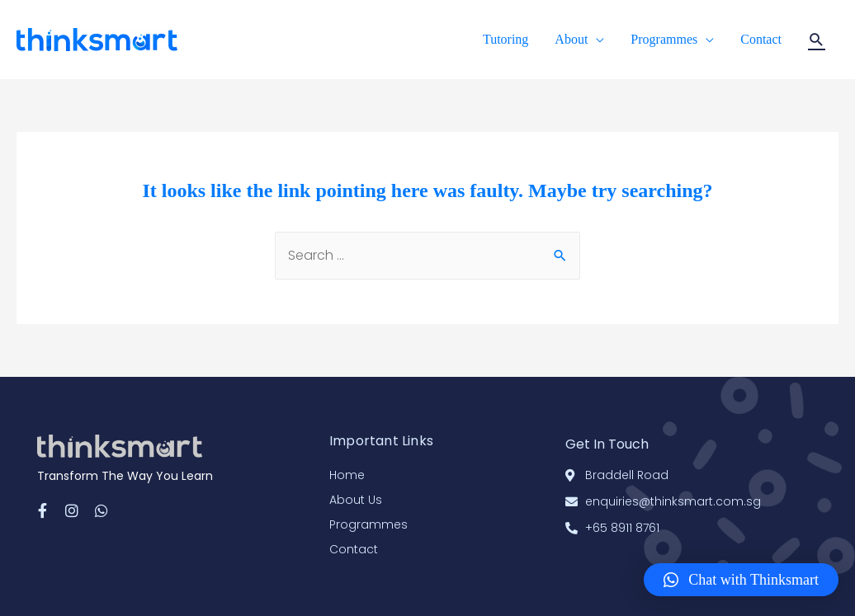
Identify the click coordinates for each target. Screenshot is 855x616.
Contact (761, 39)
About (571, 39)
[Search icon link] (817, 40)
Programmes (664, 39)
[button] (741, 580)
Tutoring (505, 39)
